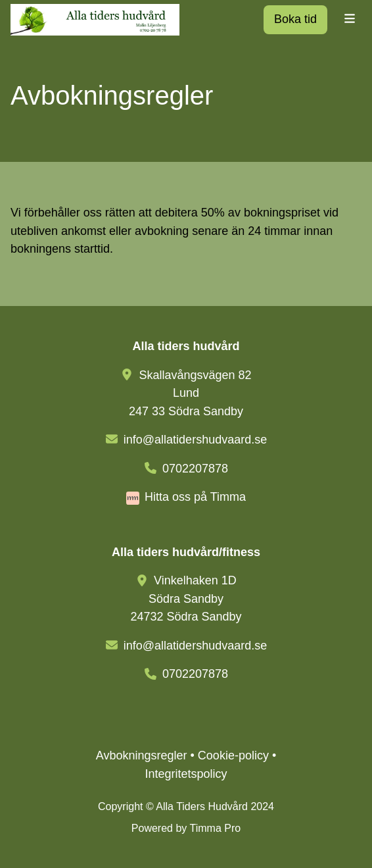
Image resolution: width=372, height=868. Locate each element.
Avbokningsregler (142, 755)
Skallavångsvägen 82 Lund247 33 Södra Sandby (190, 393)
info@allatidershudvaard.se (195, 440)
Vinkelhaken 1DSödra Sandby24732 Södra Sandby (186, 599)
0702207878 (195, 469)
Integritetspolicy (186, 774)
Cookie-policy (233, 755)
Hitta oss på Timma (195, 497)
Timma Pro (216, 828)
